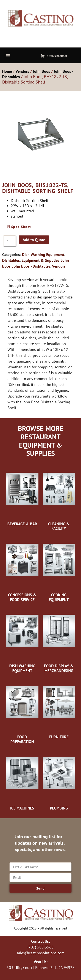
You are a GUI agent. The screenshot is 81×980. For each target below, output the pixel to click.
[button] (8, 55)
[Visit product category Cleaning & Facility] (59, 497)
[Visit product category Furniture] (59, 708)
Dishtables (11, 260)
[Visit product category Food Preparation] (22, 710)
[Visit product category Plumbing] (59, 779)
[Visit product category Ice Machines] (22, 779)
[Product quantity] (10, 241)
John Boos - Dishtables (31, 266)
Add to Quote (34, 240)
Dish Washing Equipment (43, 255)
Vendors (22, 71)
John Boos (41, 71)
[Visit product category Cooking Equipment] (59, 568)
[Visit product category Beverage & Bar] (22, 495)
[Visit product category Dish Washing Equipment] (22, 639)
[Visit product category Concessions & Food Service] (22, 568)
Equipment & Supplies (40, 260)
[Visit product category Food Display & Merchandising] (59, 639)
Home (7, 71)
